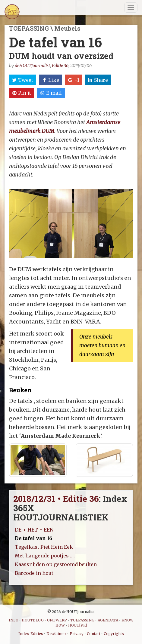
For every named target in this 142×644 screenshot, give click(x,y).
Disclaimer (56, 634)
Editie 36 (60, 66)
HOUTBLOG (33, 620)
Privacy (77, 634)
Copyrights (114, 634)
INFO (14, 620)
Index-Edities (31, 634)
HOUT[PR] (77, 625)
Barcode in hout (34, 573)
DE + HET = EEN (34, 530)
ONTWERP (57, 620)
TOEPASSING (82, 620)
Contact (94, 634)
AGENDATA (108, 620)
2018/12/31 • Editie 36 (56, 499)
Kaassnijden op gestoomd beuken (56, 564)
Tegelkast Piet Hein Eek (44, 547)
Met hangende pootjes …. (45, 556)
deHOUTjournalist (32, 66)
